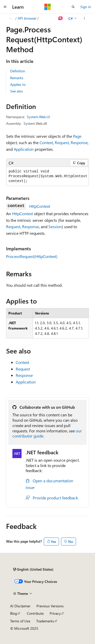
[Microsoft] (48, 7)
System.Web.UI (39, 117)
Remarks (17, 78)
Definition (18, 71)
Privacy (55, 613)
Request (62, 142)
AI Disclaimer (20, 606)
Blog (14, 613)
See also (16, 91)
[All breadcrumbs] (11, 18)
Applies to (18, 84)
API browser (27, 18)
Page (77, 136)
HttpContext (40, 206)
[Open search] (73, 7)
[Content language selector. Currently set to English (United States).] (33, 569)
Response (79, 142)
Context (46, 142)
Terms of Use (20, 621)
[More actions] (84, 18)
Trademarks (45, 621)
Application (24, 149)
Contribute (35, 613)
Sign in (86, 7)
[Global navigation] (5, 7)
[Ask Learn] (61, 18)
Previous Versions (50, 606)
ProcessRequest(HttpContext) (32, 256)
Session (55, 227)
